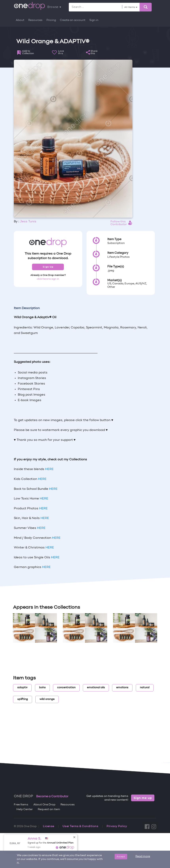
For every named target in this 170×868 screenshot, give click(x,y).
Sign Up (48, 267)
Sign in (94, 20)
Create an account (73, 20)
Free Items (21, 805)
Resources (35, 20)
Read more (143, 856)
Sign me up (143, 798)
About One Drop (44, 805)
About (20, 20)
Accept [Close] (121, 856)
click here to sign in (48, 279)
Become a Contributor (52, 797)
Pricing (51, 20)
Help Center (25, 809)
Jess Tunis (28, 222)
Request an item (49, 809)
